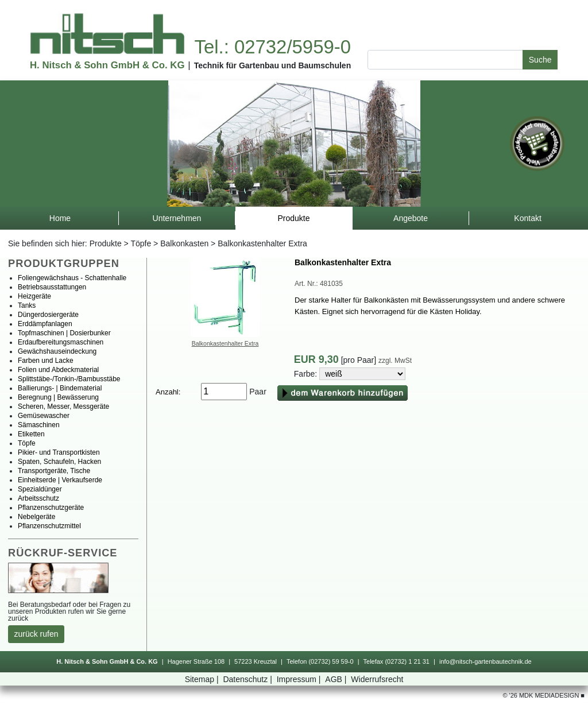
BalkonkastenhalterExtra (225, 343)
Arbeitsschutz (38, 498)
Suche (540, 60)
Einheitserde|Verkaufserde (60, 480)
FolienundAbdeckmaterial (58, 370)
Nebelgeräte (36, 517)
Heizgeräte (34, 296)
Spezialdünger (40, 489)
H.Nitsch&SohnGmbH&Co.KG (107, 65)
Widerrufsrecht (377, 679)
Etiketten (31, 434)
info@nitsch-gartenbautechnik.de (486, 661)
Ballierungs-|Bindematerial (60, 388)
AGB (337, 679)
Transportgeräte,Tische (54, 471)
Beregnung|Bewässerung (58, 397)
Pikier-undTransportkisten (59, 452)
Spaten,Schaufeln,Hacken (59, 462)
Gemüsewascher (44, 416)
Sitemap (203, 679)
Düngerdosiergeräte (48, 315)
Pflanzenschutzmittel (49, 526)
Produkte (106, 243)
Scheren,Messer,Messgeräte (63, 407)
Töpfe (141, 243)
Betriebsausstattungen (52, 287)
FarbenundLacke (46, 361)
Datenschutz (248, 679)
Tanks (27, 305)
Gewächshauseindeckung (57, 351)
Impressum (300, 679)
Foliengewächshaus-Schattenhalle (72, 278)
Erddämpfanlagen (45, 324)
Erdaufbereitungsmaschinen (61, 342)
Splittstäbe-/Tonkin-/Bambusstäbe (69, 379)
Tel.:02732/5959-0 (272, 47)
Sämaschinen (39, 425)
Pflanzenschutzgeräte (51, 508)
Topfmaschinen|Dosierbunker (64, 333)
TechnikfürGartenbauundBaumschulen (273, 65)
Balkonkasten (184, 243)
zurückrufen (36, 634)
